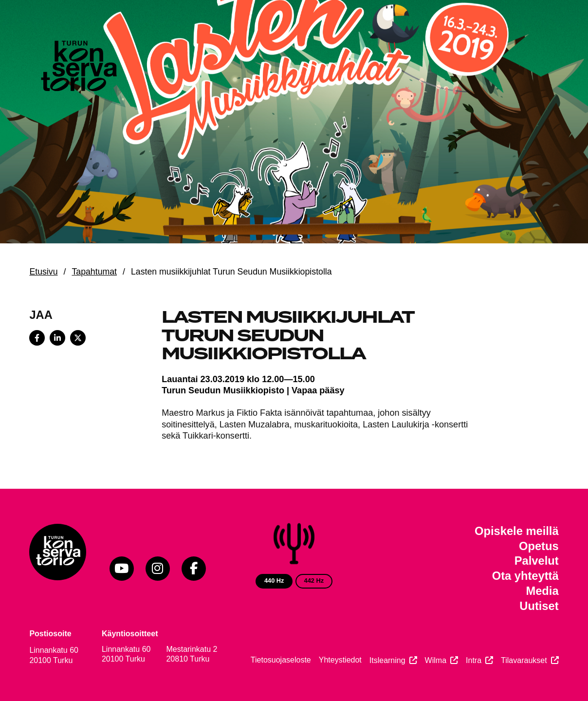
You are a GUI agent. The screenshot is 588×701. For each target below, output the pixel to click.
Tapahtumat (94, 272)
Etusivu (43, 272)
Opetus (539, 546)
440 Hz (274, 581)
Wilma (436, 660)
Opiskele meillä (517, 531)
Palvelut (537, 561)
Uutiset (539, 606)
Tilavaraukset (524, 660)
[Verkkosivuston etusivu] (78, 68)
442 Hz (314, 581)
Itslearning (387, 660)
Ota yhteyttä (525, 576)
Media (542, 591)
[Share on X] (78, 338)
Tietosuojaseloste (281, 660)
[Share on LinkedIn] (57, 338)
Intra (474, 660)
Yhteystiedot (340, 660)
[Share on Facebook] (37, 338)
